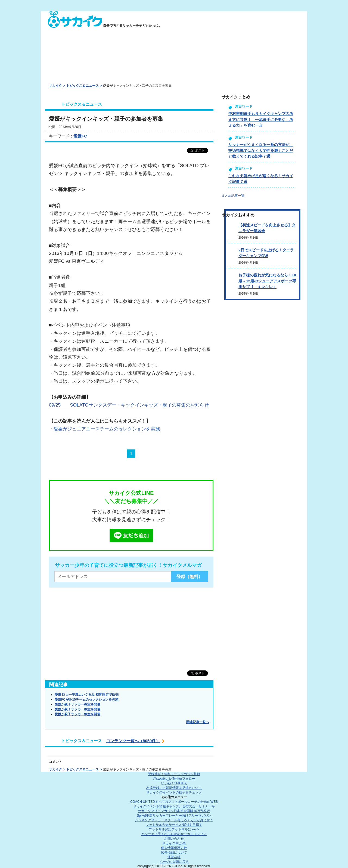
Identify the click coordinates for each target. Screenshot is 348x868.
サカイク (55, 86)
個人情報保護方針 (174, 848)
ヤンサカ (174, 834)
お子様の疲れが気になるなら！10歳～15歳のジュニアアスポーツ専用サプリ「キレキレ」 (267, 281)
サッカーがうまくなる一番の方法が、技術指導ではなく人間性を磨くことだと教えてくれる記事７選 (261, 150)
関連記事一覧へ (198, 722)
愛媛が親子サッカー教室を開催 (77, 704)
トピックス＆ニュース (82, 86)
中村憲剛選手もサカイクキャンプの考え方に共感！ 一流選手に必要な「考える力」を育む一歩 (261, 119)
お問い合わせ (174, 839)
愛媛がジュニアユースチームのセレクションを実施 (107, 429)
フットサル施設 (174, 829)
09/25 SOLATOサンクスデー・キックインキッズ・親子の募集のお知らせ (129, 405)
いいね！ (174, 783)
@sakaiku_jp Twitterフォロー (174, 779)
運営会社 (174, 857)
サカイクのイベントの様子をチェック (174, 792)
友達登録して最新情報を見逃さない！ (174, 788)
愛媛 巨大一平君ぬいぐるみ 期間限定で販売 (87, 695)
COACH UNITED (174, 802)
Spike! (174, 816)
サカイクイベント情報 (174, 806)
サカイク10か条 (174, 843)
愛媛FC (80, 136)
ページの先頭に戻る (174, 862)
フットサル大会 (174, 825)
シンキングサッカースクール (174, 820)
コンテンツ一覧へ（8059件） (133, 741)
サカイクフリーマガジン (174, 811)
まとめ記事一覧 (233, 196)
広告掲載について (174, 853)
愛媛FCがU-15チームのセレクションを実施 (86, 700)
